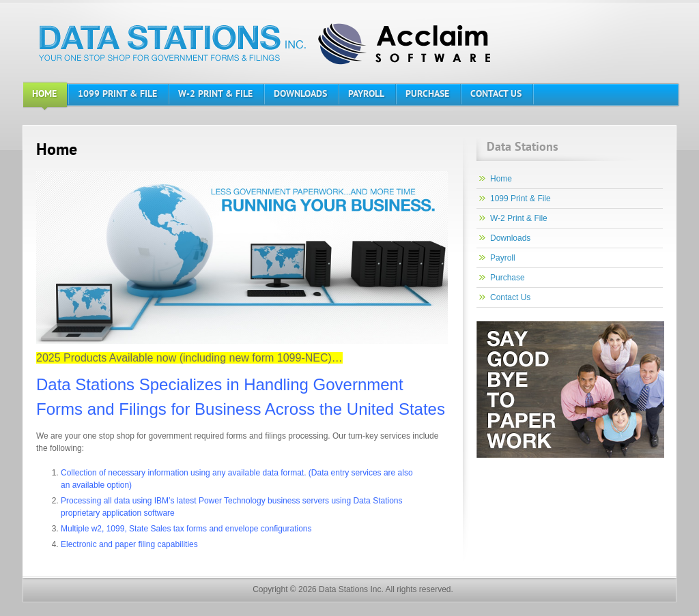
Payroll (503, 258)
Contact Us (510, 297)
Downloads (510, 238)
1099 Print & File (520, 199)
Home (501, 179)
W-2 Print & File (519, 218)
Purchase (508, 278)
